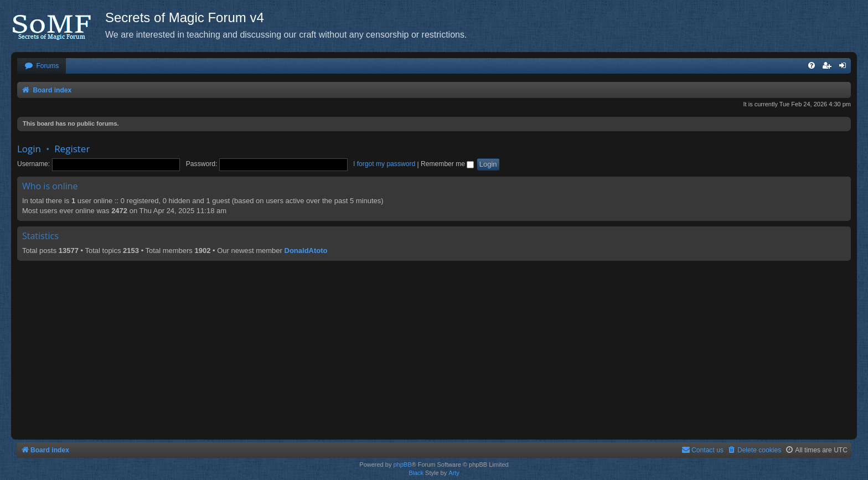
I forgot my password (384, 164)
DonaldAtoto (306, 251)
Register (72, 149)
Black (416, 473)
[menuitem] (42, 66)
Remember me (447, 164)
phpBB (402, 464)
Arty (454, 473)
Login (29, 149)
